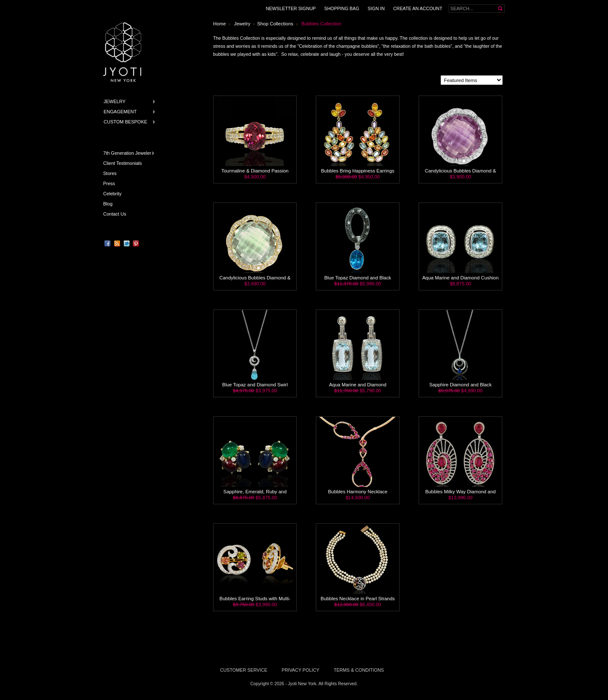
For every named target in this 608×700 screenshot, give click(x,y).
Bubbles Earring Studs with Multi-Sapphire (255, 601)
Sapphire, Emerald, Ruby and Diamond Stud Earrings (255, 494)
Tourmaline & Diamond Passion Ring (255, 173)
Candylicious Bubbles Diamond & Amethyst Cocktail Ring (460, 173)
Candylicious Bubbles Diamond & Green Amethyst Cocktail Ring (255, 280)
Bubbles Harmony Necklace (358, 492)
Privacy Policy (300, 670)
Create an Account (418, 8)
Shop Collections (275, 24)
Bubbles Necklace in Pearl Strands (357, 599)
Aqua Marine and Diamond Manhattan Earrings (358, 387)
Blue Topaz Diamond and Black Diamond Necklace (358, 280)
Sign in (376, 8)
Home (219, 24)
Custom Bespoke (128, 122)
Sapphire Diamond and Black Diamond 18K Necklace (460, 387)
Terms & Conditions (359, 670)
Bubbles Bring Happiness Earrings (358, 171)
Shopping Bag (342, 8)
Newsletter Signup (291, 8)
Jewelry (128, 102)
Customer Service (244, 670)
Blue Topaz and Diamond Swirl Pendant (255, 387)
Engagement (128, 112)
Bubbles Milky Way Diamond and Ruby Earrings (461, 494)
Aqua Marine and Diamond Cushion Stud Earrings (460, 280)
